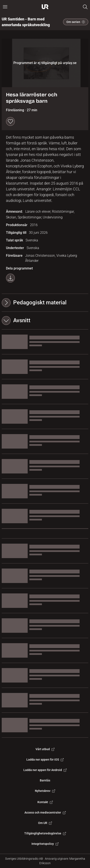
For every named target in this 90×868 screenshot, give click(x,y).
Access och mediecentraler (45, 812)
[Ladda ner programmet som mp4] (10, 278)
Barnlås (45, 780)
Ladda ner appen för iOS (45, 760)
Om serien (76, 22)
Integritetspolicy (45, 844)
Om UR (45, 823)
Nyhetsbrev (45, 791)
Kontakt (45, 802)
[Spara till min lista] (10, 121)
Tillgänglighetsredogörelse (45, 833)
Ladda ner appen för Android (45, 770)
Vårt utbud (45, 749)
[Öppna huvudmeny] (5, 7)
